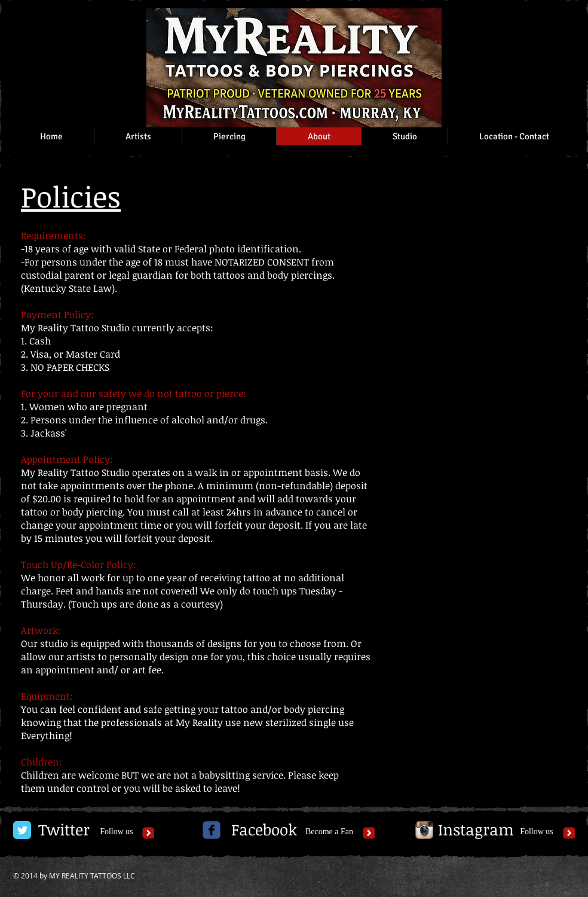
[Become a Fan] (329, 832)
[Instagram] (476, 830)
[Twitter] (64, 830)
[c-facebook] (212, 830)
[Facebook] (264, 830)
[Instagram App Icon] (424, 830)
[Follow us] (117, 832)
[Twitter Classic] (22, 830)
